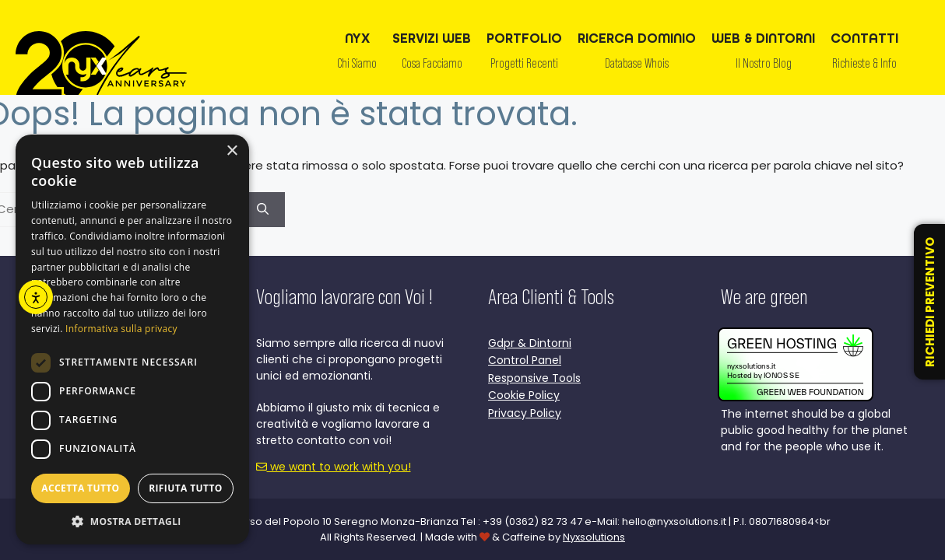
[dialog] (132, 339)
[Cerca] (263, 210)
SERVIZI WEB (432, 55)
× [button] (232, 151)
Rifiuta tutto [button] (186, 488)
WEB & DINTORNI (763, 55)
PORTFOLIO (524, 55)
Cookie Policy (524, 395)
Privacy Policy (525, 413)
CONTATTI (864, 55)
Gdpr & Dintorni (530, 343)
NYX (357, 55)
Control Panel (525, 360)
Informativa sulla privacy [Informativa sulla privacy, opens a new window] (121, 329)
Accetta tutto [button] (80, 488)
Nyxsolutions (594, 537)
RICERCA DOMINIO (637, 55)
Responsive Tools (534, 378)
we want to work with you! (334, 467)
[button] (132, 521)
